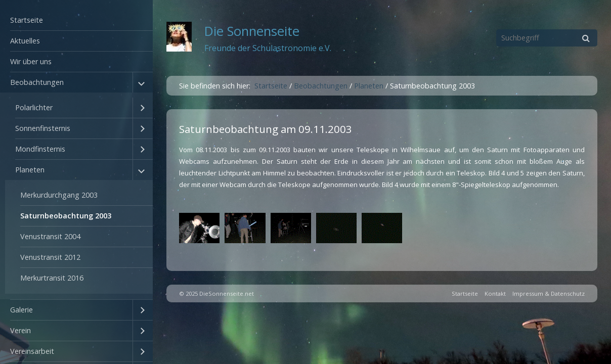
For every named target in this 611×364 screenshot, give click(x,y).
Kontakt (495, 293)
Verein (20, 330)
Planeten (30, 170)
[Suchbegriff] (547, 38)
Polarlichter (34, 107)
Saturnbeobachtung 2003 (66, 216)
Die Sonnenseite (252, 31)
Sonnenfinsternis (43, 128)
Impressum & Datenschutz (549, 293)
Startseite (27, 20)
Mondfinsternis (40, 149)
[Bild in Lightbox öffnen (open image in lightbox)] (199, 228)
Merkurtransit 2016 (52, 278)
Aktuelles (25, 41)
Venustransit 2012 (50, 257)
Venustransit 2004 (50, 236)
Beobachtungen (37, 82)
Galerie (21, 310)
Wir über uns (31, 61)
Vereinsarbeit (32, 351)
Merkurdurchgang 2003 (59, 195)
